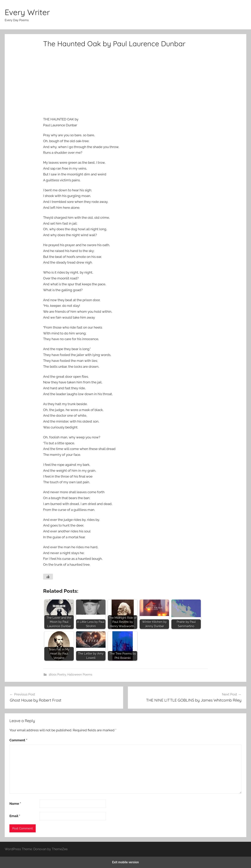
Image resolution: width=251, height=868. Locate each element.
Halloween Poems (80, 675)
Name (15, 804)
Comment (18, 740)
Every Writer (27, 12)
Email (15, 816)
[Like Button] (48, 577)
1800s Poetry (57, 675)
